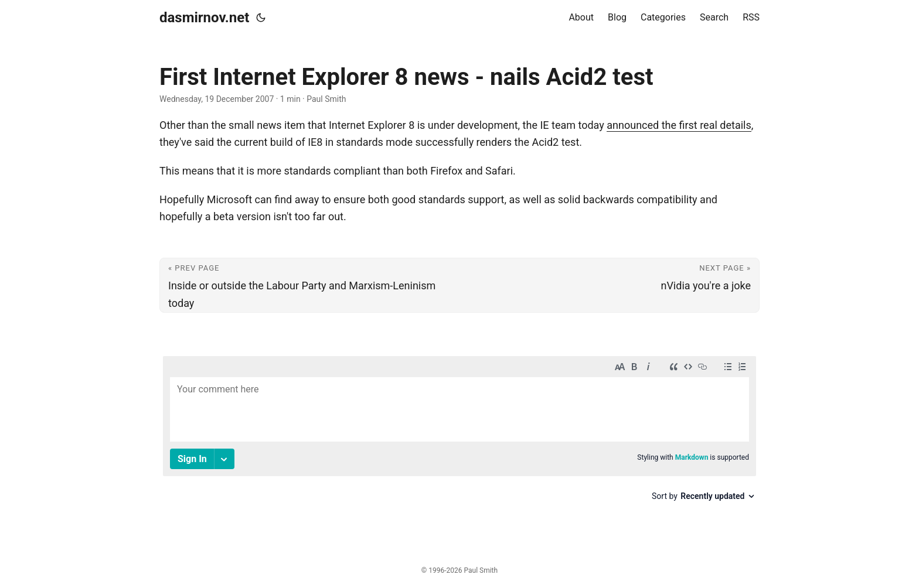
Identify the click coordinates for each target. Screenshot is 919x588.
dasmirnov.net (204, 18)
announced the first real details (679, 125)
